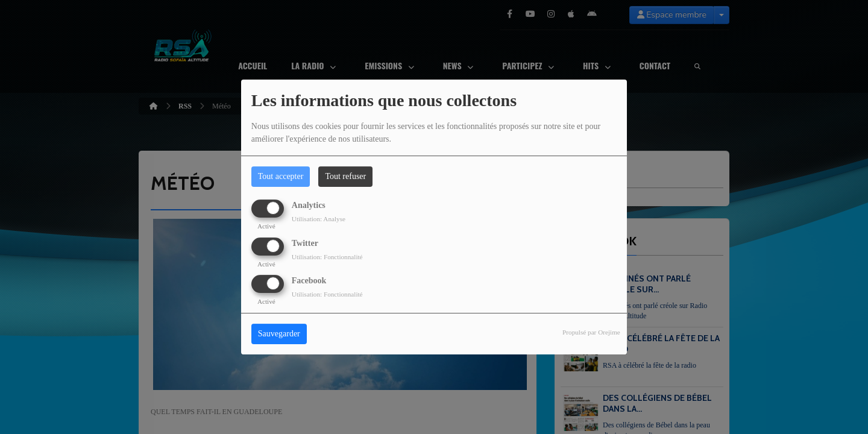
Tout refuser (345, 176)
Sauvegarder (279, 334)
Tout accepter (281, 176)
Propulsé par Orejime (591, 332)
